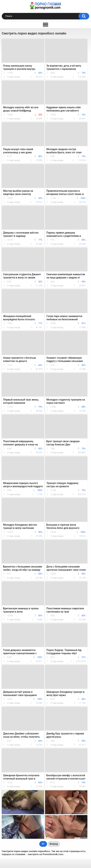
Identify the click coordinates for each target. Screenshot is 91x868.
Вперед (54, 844)
